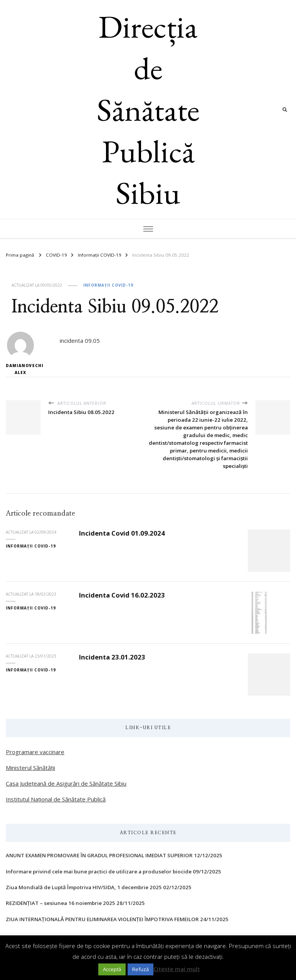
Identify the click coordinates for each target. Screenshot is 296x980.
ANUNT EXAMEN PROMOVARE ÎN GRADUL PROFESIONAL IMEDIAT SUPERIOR (99, 855)
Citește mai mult (177, 969)
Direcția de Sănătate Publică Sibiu (148, 109)
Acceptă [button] (112, 969)
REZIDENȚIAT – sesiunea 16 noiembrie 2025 (61, 903)
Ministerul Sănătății (30, 768)
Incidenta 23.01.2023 (112, 657)
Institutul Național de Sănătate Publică (56, 799)
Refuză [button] (140, 969)
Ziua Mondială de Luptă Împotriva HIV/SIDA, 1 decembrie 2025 (84, 887)
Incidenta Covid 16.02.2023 (122, 595)
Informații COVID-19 (108, 285)
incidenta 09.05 (80, 341)
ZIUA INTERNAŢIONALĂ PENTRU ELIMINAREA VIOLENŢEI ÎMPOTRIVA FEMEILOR (102, 919)
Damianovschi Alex (20, 353)
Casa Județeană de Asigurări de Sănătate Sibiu (66, 783)
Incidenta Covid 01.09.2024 (122, 533)
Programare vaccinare (35, 752)
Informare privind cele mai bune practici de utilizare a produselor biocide (99, 871)
